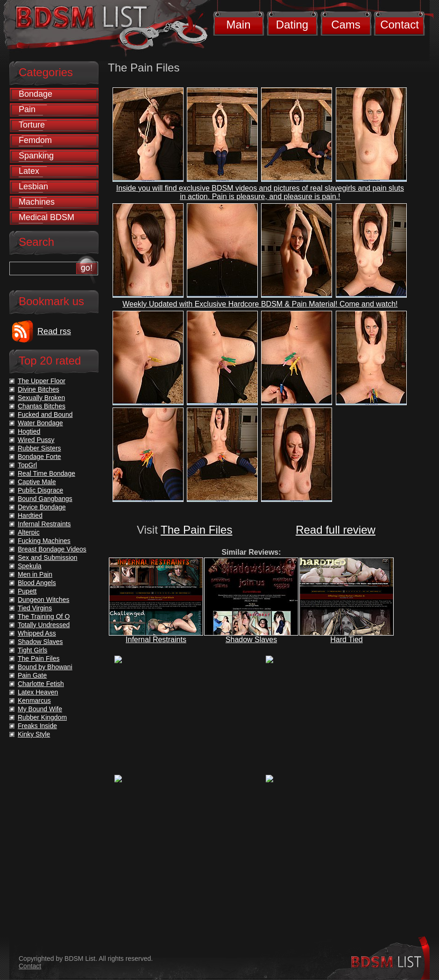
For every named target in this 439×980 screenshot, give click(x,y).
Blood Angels (37, 583)
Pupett (27, 591)
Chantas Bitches (42, 406)
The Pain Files (196, 530)
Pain (27, 109)
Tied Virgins (35, 608)
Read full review (336, 530)
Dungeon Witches (44, 600)
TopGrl (27, 465)
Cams (346, 25)
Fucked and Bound (45, 415)
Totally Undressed (44, 625)
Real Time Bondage (46, 473)
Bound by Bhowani (45, 667)
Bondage (35, 94)
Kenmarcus (34, 701)
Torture (32, 125)
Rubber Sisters (39, 448)
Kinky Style (34, 734)
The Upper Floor (42, 381)
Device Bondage (42, 507)
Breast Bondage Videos (52, 549)
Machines (37, 202)
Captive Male (37, 482)
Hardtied (30, 515)
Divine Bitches (39, 389)
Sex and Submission (48, 558)
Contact (400, 25)
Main (238, 25)
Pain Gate (32, 675)
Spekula (30, 566)
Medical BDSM (46, 217)
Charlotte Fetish (41, 684)
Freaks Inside (37, 726)
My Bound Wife (40, 709)
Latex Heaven (38, 692)
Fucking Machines (44, 541)
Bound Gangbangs (45, 499)
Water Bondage (40, 423)
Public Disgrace (40, 490)
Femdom (35, 140)
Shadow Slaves (251, 640)
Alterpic (29, 532)
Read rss (54, 331)
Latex (29, 171)
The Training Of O (44, 616)
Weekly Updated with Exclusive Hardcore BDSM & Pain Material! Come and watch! (260, 304)
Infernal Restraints (156, 640)
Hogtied (29, 431)
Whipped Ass (37, 633)
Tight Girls (32, 650)
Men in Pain (35, 574)
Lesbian (33, 186)
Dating (292, 25)
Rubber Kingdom (42, 717)
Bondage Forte (39, 457)
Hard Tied (346, 640)
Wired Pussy (36, 440)
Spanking (36, 156)
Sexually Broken (41, 398)
